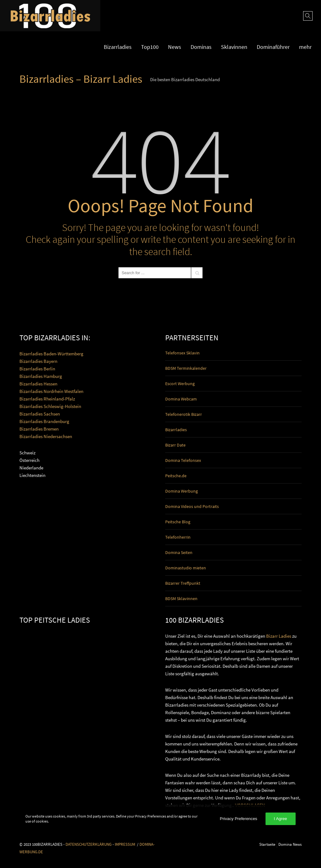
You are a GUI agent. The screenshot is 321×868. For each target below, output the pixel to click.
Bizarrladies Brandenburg (44, 421)
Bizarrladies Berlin (37, 369)
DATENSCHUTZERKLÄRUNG (89, 844)
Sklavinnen (234, 47)
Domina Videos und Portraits (192, 506)
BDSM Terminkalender (186, 368)
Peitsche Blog (178, 522)
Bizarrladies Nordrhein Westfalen (51, 391)
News (175, 47)
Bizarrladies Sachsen (40, 414)
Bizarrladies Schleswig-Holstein (50, 406)
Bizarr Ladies (279, 636)
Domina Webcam (181, 399)
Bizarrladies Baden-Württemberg (51, 354)
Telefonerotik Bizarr (184, 414)
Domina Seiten (179, 552)
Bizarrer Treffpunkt (183, 583)
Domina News (290, 844)
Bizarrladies (118, 47)
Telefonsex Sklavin (182, 353)
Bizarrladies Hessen (38, 384)
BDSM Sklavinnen (181, 599)
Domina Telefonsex (183, 460)
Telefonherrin (178, 537)
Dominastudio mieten (186, 568)
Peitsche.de (176, 476)
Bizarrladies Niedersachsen (46, 436)
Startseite (267, 844)
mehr (305, 47)
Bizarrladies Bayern (38, 361)
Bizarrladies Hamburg (41, 376)
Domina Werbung (182, 491)
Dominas (201, 47)
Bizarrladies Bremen (39, 429)
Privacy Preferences (238, 819)
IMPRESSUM (125, 844)
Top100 (150, 47)
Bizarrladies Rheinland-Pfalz (47, 399)
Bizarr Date (175, 445)
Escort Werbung (180, 384)
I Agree (281, 819)
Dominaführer (273, 47)
